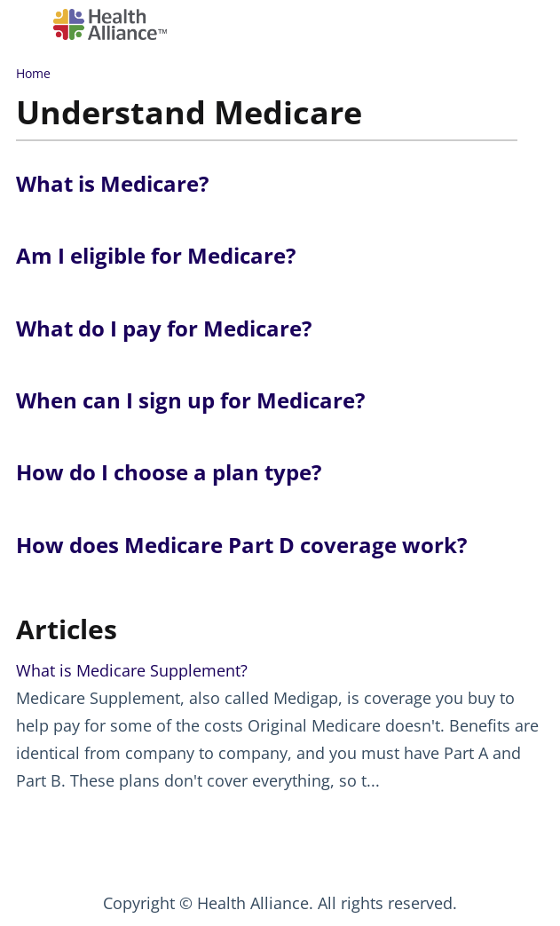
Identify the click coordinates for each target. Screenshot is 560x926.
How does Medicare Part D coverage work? (241, 545)
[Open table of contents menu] (31, 22)
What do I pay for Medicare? (164, 328)
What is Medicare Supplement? (132, 670)
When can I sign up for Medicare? (190, 400)
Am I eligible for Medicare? (156, 255)
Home (33, 73)
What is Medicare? (112, 183)
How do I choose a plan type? (169, 472)
